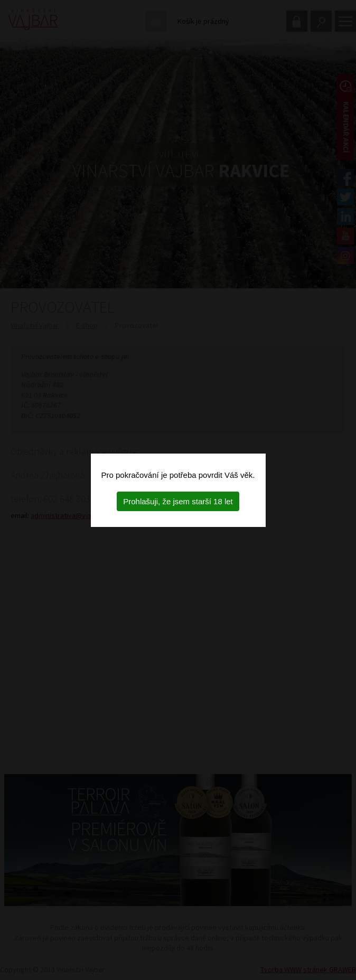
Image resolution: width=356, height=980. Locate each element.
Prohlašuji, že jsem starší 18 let (178, 501)
